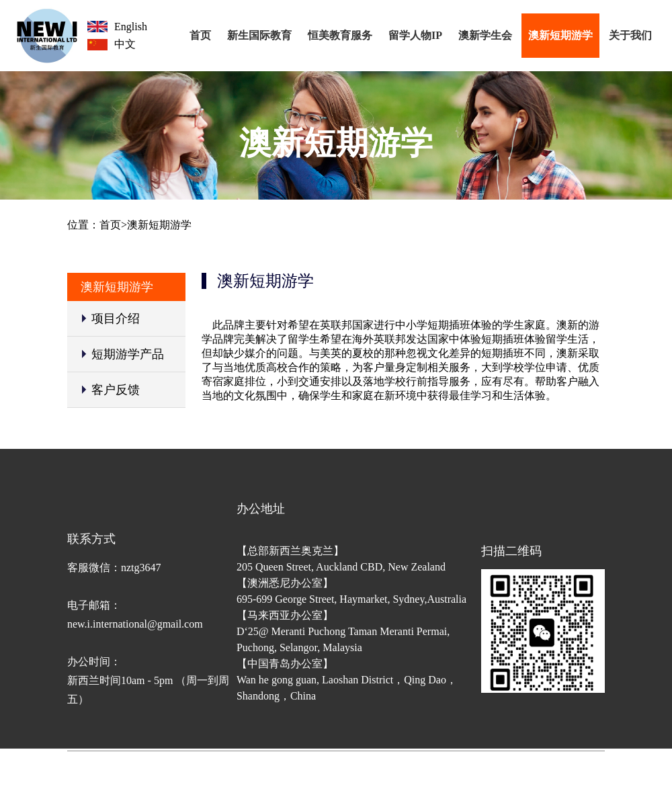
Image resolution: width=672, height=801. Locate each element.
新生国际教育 (259, 35)
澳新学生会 (485, 35)
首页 (200, 35)
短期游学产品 (128, 354)
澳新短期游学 (560, 35)
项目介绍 (116, 319)
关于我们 (630, 35)
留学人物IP (415, 35)
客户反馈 (116, 390)
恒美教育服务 (340, 35)
